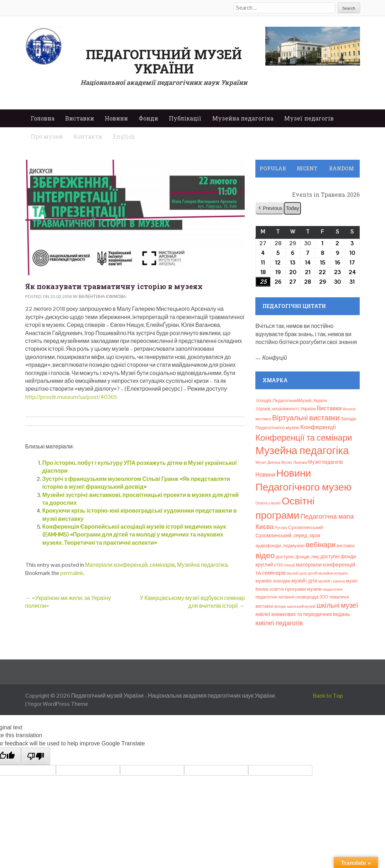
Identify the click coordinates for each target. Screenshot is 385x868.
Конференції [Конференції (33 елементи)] (318, 427)
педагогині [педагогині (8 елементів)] (333, 589)
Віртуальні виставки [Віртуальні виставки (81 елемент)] (306, 418)
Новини (116, 118)
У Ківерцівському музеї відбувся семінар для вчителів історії (192, 602)
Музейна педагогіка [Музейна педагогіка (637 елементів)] (302, 451)
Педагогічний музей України (164, 61)
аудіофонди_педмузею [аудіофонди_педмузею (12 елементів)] (280, 546)
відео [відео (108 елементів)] (265, 555)
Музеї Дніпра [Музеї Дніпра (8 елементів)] (268, 462)
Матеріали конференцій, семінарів (130, 565)
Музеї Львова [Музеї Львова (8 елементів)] (294, 462)
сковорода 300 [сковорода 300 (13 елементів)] (312, 597)
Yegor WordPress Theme (58, 704)
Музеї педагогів (309, 118)
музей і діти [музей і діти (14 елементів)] (304, 581)
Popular (273, 168)
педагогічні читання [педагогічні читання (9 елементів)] (275, 597)
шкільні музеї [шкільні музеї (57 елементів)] (337, 605)
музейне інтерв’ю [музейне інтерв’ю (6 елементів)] (333, 573)
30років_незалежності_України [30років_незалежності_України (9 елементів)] (285, 409)
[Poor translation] (36, 756)
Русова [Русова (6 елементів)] (281, 528)
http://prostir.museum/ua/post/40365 (71, 397)
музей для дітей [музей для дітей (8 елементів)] (302, 573)
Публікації (185, 118)
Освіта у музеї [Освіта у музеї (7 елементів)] (268, 503)
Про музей (47, 136)
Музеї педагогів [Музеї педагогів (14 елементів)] (326, 462)
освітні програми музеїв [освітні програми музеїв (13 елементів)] (295, 589)
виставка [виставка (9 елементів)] (345, 546)
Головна (43, 118)
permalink (72, 573)
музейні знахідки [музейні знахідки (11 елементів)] (273, 581)
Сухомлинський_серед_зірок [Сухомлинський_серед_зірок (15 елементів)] (288, 535)
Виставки (80, 118)
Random (342, 168)
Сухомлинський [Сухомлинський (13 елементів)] (306, 527)
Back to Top (328, 696)
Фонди (148, 118)
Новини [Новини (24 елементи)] (265, 475)
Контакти (88, 136)
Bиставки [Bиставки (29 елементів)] (329, 408)
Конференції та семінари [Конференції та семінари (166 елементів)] (304, 438)
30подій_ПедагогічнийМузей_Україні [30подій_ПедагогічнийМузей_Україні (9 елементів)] (291, 401)
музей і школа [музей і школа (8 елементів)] (332, 581)
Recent (307, 168)
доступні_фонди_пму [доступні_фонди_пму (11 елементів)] (297, 557)
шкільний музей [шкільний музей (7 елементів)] (301, 606)
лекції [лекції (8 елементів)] (289, 565)
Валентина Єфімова (103, 297)
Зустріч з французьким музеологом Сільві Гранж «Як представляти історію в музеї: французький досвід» (136, 483)
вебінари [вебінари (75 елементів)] (321, 545)
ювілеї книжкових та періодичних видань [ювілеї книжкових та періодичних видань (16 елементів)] (303, 614)
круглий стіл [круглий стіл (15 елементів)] (269, 565)
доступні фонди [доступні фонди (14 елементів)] (338, 556)
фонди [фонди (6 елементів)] (280, 606)
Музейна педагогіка (243, 118)
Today (293, 208)
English (124, 136)
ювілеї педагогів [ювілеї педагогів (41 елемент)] (279, 623)
